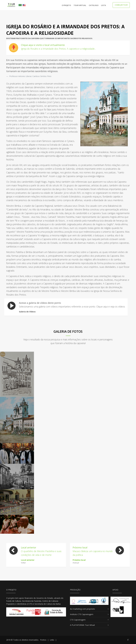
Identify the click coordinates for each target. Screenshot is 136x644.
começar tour (121, 5)
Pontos (43, 640)
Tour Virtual (80, 5)
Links (52, 640)
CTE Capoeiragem (78, 620)
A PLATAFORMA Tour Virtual (82, 625)
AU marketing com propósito (82, 609)
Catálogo (94, 5)
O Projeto (66, 5)
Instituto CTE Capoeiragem (82, 614)
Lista (104, 5)
